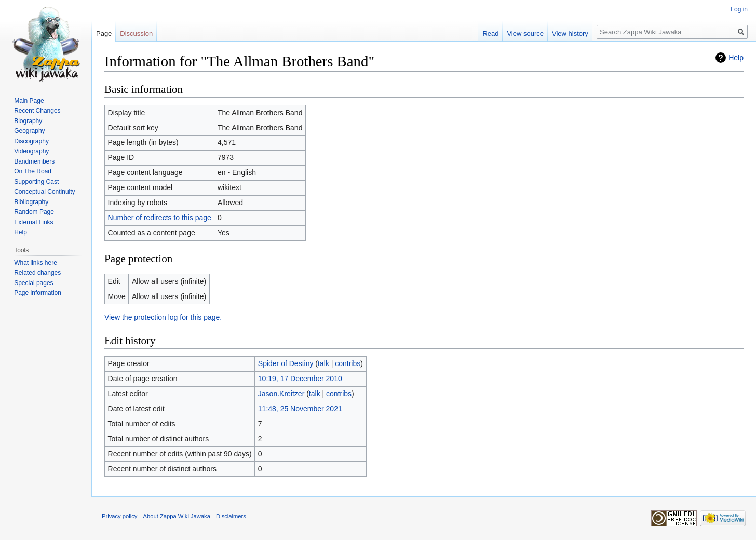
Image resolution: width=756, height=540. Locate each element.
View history (570, 33)
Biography (28, 121)
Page (104, 33)
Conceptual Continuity (44, 192)
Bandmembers (34, 161)
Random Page (34, 212)
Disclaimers (231, 516)
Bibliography (31, 202)
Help (736, 58)
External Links (33, 222)
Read (490, 33)
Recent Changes (37, 111)
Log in (739, 9)
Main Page (29, 101)
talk (323, 363)
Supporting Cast (36, 182)
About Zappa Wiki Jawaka (177, 516)
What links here (36, 263)
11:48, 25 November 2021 (300, 409)
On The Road (33, 171)
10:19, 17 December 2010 (300, 379)
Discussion (136, 33)
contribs (348, 363)
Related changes (37, 273)
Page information (38, 293)
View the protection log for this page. (163, 317)
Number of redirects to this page (160, 218)
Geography (29, 131)
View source (525, 33)
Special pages (33, 283)
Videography (31, 151)
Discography (31, 141)
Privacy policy (119, 516)
